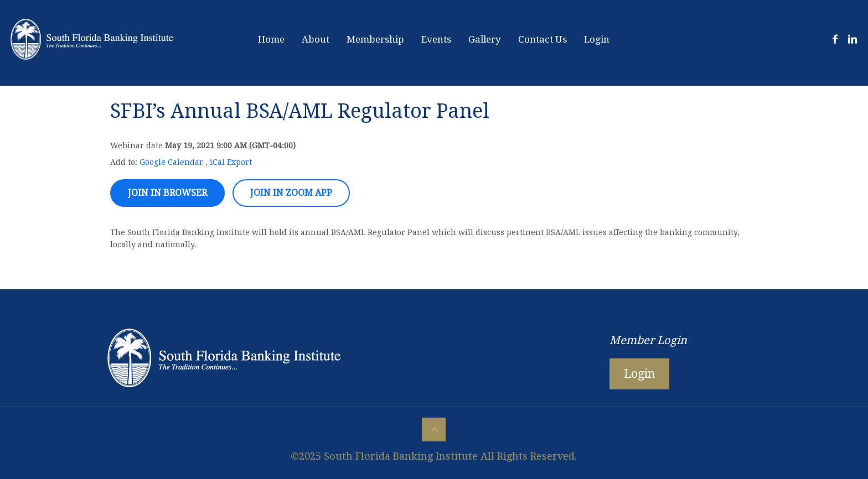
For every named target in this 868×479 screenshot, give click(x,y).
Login (639, 374)
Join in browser (167, 193)
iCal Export (231, 162)
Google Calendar (171, 162)
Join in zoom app (291, 193)
